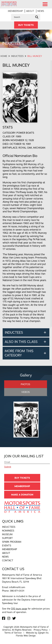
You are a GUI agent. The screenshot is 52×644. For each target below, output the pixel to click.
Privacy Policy (41, 630)
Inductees (17, 56)
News (41, 11)
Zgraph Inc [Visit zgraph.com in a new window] (43, 633)
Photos (26, 384)
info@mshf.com (17, 587)
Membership (15, 11)
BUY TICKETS (26, 25)
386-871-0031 (17, 591)
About (30, 11)
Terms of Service (13, 633)
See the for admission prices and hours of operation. (26, 610)
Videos (26, 392)
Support (7, 538)
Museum (7, 534)
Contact (8, 560)
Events (7, 546)
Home (4, 56)
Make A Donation (22, 495)
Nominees (8, 531)
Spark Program (12, 542)
